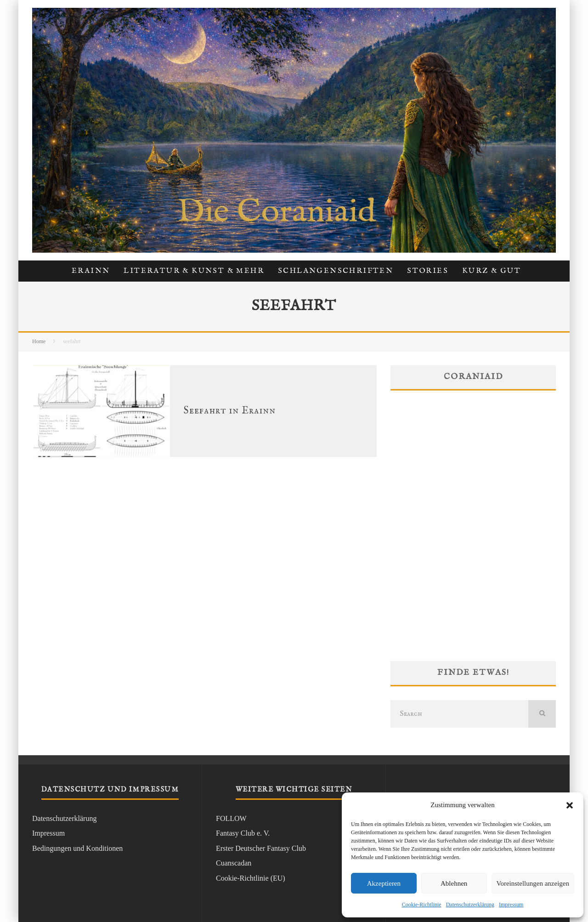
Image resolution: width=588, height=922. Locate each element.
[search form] (459, 714)
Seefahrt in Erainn (230, 411)
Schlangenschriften (336, 271)
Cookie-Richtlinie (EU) (251, 878)
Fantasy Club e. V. (243, 833)
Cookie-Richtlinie (422, 905)
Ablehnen (454, 883)
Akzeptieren (384, 883)
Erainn (91, 271)
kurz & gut (492, 271)
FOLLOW (231, 818)
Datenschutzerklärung (470, 905)
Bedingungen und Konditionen (77, 848)
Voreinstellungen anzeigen (533, 883)
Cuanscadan (234, 863)
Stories (428, 271)
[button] (570, 805)
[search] (542, 714)
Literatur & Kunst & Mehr (194, 271)
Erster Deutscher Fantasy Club (261, 848)
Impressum (511, 905)
